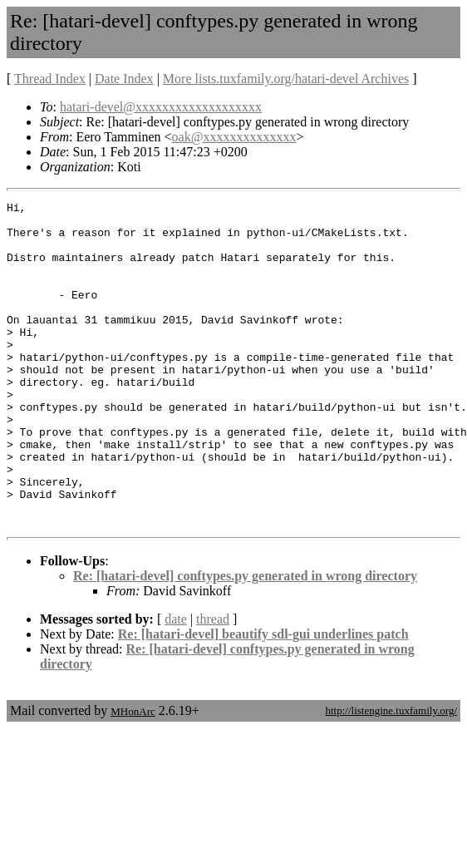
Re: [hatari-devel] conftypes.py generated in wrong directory (245, 641)
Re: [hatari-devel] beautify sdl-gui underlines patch (263, 699)
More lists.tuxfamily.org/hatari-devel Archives (286, 79)
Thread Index (50, 79)
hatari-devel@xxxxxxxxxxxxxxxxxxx (161, 107)
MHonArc (133, 776)
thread (213, 684)
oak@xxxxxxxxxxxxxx (234, 137)
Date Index (124, 79)
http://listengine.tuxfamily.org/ (391, 775)
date (176, 684)
